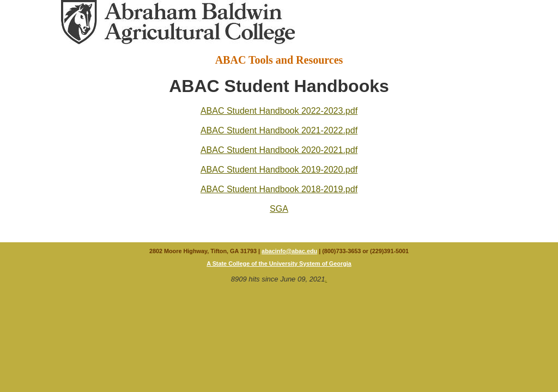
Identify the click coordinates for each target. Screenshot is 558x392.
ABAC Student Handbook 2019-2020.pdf (279, 170)
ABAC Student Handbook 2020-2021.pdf (279, 150)
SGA (279, 209)
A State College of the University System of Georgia (279, 264)
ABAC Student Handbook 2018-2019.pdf (279, 189)
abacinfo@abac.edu (289, 251)
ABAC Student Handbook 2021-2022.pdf (279, 130)
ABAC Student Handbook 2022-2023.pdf (279, 111)
